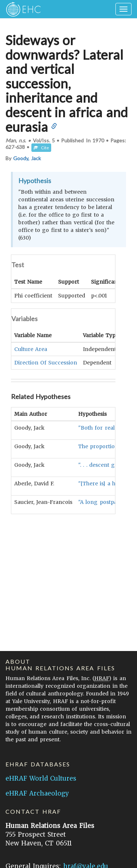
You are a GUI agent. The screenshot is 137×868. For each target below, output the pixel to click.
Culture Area (31, 349)
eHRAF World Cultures (41, 778)
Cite (41, 148)
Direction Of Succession (46, 362)
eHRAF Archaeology (37, 793)
